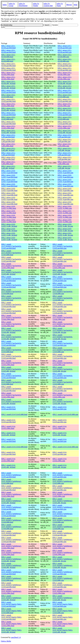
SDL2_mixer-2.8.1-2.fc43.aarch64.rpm (65, 91)
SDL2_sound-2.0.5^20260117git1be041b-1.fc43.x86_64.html (11, 369)
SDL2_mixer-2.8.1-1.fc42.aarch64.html (8, 114)
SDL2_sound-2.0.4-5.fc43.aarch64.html (8, 408)
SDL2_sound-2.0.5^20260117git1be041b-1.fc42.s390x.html (11, 395)
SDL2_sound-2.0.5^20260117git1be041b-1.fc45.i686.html (11, 253)
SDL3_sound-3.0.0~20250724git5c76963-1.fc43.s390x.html (11, 624)
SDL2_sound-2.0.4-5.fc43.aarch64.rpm (60, 408)
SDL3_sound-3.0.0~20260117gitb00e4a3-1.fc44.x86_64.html (11, 559)
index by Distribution (23, 5)
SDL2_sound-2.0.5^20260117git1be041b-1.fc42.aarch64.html (11, 376)
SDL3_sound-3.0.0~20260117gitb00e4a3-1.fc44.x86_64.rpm (62, 559)
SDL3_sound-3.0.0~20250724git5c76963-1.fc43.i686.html (11, 611)
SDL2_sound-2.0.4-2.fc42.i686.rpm (65, 447)
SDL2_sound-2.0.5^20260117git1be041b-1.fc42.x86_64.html (11, 402)
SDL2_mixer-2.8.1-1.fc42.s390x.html (8, 127)
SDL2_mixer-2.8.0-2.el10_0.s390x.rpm (65, 207)
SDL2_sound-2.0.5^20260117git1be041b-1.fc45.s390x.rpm (63, 266)
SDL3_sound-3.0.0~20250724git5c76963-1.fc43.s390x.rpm (63, 624)
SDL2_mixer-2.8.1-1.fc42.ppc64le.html (8, 123)
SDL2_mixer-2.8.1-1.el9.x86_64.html (8, 149)
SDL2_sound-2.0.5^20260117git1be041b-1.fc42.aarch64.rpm (63, 376)
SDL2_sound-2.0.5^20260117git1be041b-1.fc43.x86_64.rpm (63, 369)
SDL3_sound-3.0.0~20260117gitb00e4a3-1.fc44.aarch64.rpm (62, 507)
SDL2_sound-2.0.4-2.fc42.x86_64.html (8, 466)
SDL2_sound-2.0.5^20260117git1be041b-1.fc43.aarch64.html (11, 343)
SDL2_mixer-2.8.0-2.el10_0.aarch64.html (9, 172)
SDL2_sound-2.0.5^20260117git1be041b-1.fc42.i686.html (11, 382)
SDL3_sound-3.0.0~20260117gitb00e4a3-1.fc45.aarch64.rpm (62, 475)
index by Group (12, 5)
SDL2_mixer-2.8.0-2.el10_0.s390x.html (9, 207)
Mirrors (69, 5)
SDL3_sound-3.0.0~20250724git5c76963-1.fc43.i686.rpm (63, 611)
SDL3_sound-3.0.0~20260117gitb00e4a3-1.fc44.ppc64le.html (11, 533)
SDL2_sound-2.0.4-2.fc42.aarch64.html (8, 440)
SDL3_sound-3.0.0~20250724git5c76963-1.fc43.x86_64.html (11, 630)
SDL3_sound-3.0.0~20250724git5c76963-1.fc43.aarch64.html (11, 604)
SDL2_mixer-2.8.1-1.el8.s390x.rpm (65, 163)
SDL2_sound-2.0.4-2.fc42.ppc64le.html (8, 453)
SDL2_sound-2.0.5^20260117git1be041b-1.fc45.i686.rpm (63, 253)
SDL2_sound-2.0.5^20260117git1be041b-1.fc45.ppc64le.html (11, 259)
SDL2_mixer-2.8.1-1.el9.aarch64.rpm (65, 136)
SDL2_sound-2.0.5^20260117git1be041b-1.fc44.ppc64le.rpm (63, 304)
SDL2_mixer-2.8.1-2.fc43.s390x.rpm (65, 105)
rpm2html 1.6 (16, 637)
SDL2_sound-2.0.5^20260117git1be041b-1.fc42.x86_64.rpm (63, 402)
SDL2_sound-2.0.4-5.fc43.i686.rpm (65, 414)
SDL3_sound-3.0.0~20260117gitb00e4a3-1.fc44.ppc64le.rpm (62, 533)
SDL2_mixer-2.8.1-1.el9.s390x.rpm (65, 145)
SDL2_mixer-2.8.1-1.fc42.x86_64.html (8, 132)
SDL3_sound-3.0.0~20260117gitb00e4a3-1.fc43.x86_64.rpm (62, 598)
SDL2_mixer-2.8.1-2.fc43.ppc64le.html (8, 100)
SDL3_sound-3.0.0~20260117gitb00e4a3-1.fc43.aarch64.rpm (62, 572)
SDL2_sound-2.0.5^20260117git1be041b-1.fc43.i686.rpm (63, 350)
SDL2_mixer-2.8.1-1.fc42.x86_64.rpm (65, 132)
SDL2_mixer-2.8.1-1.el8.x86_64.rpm (65, 167)
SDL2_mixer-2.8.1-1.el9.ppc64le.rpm (65, 140)
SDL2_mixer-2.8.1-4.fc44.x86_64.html (8, 82)
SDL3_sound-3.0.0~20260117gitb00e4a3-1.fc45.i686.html (11, 481)
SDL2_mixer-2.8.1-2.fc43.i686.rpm (65, 96)
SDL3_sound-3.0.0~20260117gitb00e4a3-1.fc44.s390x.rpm (62, 546)
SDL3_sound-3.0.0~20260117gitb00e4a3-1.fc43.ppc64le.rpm (62, 585)
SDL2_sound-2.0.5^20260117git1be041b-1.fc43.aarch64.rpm (63, 343)
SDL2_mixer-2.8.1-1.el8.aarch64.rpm (65, 154)
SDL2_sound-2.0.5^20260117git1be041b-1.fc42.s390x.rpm (63, 395)
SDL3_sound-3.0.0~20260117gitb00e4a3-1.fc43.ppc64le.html (11, 585)
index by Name (60, 5)
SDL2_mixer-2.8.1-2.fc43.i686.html (8, 96)
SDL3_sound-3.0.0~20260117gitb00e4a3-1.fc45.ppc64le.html (11, 488)
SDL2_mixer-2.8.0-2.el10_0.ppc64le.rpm (65, 190)
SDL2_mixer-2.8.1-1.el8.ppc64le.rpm (65, 158)
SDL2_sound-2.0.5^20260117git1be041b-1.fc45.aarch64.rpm (63, 246)
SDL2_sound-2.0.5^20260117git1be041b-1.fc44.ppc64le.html (11, 304)
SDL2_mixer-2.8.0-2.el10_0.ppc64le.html (9, 190)
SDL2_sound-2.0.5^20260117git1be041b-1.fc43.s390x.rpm (63, 363)
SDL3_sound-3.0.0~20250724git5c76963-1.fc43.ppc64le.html (11, 617)
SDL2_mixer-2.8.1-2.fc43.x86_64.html (8, 109)
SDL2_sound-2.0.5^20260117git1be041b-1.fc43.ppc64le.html (11, 356)
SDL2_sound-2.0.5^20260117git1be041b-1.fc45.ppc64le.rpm (63, 259)
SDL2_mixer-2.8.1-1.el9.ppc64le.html (8, 140)
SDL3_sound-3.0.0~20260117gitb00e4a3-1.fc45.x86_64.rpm (62, 501)
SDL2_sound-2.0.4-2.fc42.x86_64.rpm (60, 466)
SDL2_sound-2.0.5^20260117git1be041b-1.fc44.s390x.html (11, 317)
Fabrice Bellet (6, 641)
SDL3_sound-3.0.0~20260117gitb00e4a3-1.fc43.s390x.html (11, 591)
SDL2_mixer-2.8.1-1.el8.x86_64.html (8, 167)
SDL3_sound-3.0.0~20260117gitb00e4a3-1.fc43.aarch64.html (11, 572)
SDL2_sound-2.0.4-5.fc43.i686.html (14, 414)
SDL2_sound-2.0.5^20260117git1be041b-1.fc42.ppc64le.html (11, 389)
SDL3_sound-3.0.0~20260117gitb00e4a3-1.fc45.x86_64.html (11, 501)
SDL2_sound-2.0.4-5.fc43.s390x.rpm (60, 427)
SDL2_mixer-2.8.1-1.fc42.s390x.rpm (65, 127)
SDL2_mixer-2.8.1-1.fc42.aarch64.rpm (65, 114)
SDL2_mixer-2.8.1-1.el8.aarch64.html (8, 154)
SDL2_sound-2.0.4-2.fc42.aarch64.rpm (60, 440)
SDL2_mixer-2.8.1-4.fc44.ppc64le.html (8, 65)
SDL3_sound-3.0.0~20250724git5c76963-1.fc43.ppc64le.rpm (63, 617)
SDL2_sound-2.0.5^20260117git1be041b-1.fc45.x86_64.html (11, 272)
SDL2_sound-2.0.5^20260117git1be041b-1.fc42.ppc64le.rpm (63, 389)
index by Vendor (36, 5)
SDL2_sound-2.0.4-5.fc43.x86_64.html (8, 434)
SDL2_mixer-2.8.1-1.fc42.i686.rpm (65, 118)
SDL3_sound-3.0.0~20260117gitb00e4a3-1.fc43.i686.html (11, 578)
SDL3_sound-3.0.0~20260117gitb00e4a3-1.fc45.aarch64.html (11, 475)
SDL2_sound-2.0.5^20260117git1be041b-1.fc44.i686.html (11, 292)
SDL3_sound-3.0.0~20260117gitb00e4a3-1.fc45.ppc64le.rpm (62, 488)
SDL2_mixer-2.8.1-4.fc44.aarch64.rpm (65, 47)
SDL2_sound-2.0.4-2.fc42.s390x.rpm (60, 460)
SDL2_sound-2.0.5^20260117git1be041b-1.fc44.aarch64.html (11, 279)
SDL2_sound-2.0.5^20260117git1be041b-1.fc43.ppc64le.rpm (63, 356)
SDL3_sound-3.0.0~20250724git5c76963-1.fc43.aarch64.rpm (63, 604)
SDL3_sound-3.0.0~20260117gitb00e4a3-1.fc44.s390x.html (11, 546)
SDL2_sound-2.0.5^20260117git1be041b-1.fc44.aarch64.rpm (63, 279)
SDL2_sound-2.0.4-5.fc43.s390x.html (8, 427)
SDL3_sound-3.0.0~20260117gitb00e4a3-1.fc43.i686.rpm (62, 578)
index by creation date (48, 5)
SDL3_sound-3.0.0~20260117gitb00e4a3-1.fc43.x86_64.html (11, 598)
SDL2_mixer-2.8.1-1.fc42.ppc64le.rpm (65, 123)
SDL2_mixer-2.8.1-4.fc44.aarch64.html (8, 47)
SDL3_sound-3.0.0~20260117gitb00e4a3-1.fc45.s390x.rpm (62, 494)
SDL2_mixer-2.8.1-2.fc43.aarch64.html (8, 91)
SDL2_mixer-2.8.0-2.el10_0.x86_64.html (9, 225)
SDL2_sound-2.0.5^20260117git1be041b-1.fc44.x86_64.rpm (63, 330)
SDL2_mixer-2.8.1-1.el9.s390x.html (8, 145)
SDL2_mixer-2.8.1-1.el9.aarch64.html (8, 136)
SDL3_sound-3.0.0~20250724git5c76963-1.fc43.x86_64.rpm (63, 630)
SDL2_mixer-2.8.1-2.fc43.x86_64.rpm (65, 109)
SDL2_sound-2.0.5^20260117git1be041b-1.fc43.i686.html (11, 350)
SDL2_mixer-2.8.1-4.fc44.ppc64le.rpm (65, 65)
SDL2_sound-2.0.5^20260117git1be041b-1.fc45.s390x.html (11, 266)
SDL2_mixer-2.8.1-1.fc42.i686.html (8, 118)
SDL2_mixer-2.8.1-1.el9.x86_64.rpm (65, 149)
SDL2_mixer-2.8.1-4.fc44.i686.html (8, 56)
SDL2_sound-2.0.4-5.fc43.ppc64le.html (8, 421)
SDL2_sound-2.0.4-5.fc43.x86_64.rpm (60, 434)
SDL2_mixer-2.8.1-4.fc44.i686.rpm (65, 56)
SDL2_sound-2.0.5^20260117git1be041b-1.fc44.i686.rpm (63, 292)
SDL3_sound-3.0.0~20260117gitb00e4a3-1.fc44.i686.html (11, 520)
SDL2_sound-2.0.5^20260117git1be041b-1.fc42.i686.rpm (63, 382)
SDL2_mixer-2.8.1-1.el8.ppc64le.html (8, 158)
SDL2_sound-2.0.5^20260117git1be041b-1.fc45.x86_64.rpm (63, 272)
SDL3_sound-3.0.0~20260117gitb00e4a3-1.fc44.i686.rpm (62, 520)
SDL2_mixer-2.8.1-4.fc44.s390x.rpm (65, 74)
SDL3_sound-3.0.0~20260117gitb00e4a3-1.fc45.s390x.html (11, 494)
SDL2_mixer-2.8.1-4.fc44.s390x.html (8, 74)
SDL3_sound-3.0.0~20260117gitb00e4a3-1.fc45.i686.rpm (62, 481)
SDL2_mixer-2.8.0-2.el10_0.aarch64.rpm (65, 172)
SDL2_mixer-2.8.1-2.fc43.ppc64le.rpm (65, 100)
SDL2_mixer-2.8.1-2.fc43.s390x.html (8, 105)
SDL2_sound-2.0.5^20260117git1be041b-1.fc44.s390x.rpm (63, 317)
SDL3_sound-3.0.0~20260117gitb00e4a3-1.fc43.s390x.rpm (62, 591)
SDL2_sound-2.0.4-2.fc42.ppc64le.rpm (60, 453)
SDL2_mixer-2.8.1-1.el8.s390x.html (8, 163)
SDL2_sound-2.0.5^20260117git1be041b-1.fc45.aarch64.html (11, 246)
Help (76, 5)
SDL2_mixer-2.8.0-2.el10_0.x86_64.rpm (65, 225)
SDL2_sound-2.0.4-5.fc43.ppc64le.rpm (60, 421)
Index (5, 5)
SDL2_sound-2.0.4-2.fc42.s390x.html (8, 460)
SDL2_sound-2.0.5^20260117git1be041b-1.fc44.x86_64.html (11, 330)
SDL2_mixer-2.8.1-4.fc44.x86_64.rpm (65, 82)
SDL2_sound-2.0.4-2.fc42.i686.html (14, 447)
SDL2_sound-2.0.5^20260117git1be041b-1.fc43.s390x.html (11, 363)
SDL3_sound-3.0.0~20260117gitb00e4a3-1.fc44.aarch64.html (11, 507)
